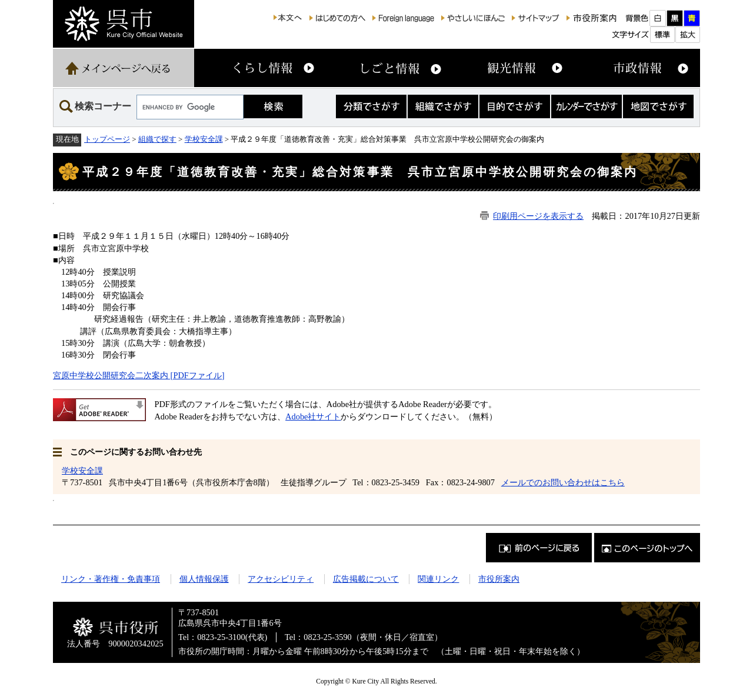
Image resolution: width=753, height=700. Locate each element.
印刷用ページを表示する (538, 216)
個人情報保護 (204, 579)
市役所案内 (499, 579)
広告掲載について (366, 579)
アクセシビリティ (281, 579)
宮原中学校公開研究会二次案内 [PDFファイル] (139, 375)
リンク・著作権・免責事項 (111, 579)
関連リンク (438, 579)
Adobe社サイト (313, 416)
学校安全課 (204, 139)
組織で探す (157, 139)
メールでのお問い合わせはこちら (563, 482)
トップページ (107, 139)
